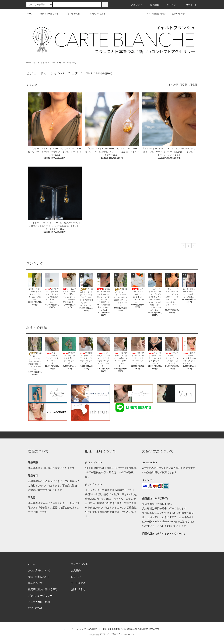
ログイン (170, 5)
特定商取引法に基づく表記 (43, 589)
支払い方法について (39, 570)
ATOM (38, 608)
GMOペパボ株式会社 (126, 629)
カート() (189, 5)
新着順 (193, 85)
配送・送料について (39, 577)
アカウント (135, 5)
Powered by (112, 635)
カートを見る (78, 583)
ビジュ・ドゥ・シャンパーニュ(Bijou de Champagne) (55, 63)
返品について (35, 583)
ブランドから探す (72, 14)
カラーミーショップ (75, 629)
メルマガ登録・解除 (154, 14)
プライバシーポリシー (40, 596)
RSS (31, 608)
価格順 (183, 85)
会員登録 (153, 5)
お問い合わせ (176, 14)
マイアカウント (79, 564)
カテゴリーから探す (47, 14)
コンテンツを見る (95, 14)
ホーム (30, 14)
